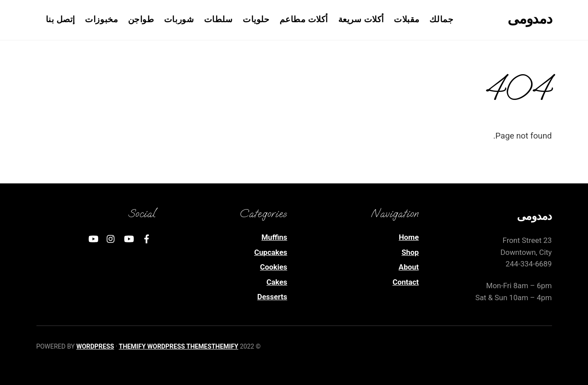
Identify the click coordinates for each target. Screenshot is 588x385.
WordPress (95, 346)
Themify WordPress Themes (165, 346)
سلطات (218, 20)
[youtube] (129, 238)
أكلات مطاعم (304, 20)
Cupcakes (271, 252)
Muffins (274, 237)
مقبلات (407, 20)
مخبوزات (101, 20)
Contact (406, 282)
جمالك (441, 20)
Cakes (277, 282)
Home (409, 237)
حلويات (256, 20)
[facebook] (147, 238)
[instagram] (111, 238)
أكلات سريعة (361, 20)
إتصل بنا (60, 20)
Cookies (274, 267)
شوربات (179, 20)
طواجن (141, 20)
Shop (410, 252)
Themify (225, 346)
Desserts (272, 297)
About (409, 267)
